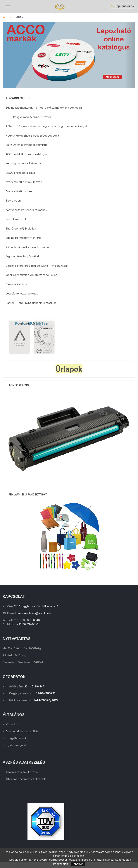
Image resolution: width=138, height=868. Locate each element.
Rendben (78, 864)
